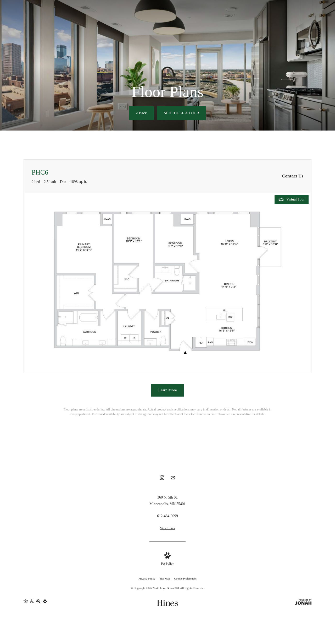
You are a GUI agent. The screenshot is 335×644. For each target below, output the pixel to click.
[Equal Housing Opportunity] (26, 604)
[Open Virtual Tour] (292, 200)
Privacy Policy (147, 579)
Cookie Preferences (185, 579)
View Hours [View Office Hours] (167, 529)
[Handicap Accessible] (32, 604)
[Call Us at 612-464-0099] (167, 517)
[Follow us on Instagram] (162, 479)
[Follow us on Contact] (173, 479)
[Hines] (167, 604)
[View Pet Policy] (167, 560)
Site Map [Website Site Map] (165, 579)
